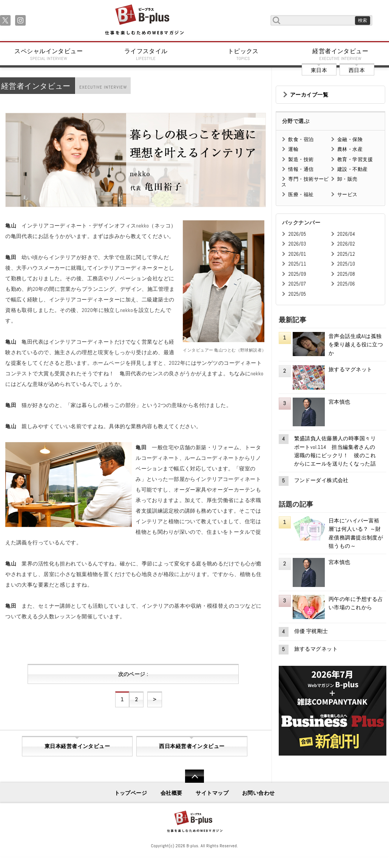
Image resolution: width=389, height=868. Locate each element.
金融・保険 (350, 139)
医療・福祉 (301, 194)
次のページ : (133, 674)
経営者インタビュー (341, 54)
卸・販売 (347, 179)
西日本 (357, 70)
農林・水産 (350, 149)
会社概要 (171, 793)
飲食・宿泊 (301, 139)
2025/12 (346, 254)
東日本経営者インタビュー (77, 746)
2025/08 (346, 274)
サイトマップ (212, 793)
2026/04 (346, 234)
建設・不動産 (353, 169)
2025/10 (346, 264)
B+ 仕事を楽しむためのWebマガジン (144, 20)
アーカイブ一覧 (309, 95)
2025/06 (346, 284)
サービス (347, 194)
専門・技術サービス (305, 182)
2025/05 (297, 294)
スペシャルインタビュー (49, 54)
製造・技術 (301, 159)
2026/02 (346, 244)
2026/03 (297, 244)
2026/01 (297, 254)
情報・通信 (301, 169)
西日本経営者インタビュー (192, 746)
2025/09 (297, 274)
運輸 (293, 149)
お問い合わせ (259, 793)
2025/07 (297, 284)
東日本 (319, 70)
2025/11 (297, 264)
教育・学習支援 (355, 159)
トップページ (131, 793)
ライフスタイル (146, 54)
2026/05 (297, 234)
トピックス (243, 54)
